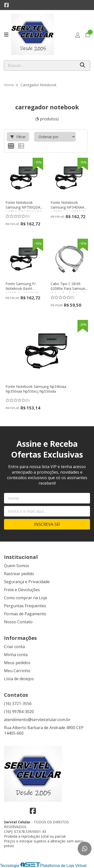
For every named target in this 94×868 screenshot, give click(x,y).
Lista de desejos (19, 679)
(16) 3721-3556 (18, 704)
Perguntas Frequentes (25, 606)
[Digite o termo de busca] (40, 65)
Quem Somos (17, 566)
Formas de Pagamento (25, 614)
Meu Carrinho (17, 671)
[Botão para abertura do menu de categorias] (6, 35)
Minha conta (16, 655)
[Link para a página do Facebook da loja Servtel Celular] (7, 5)
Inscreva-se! (47, 524)
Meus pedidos (17, 663)
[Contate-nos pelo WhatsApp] (85, 849)
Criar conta (14, 647)
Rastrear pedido (19, 574)
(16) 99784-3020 (19, 712)
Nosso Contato (18, 622)
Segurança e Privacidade (27, 582)
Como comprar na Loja (25, 598)
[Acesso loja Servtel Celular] (78, 35)
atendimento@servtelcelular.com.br (37, 720)
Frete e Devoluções (22, 590)
